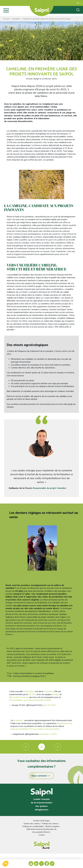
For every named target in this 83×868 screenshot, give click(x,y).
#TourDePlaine (16, 700)
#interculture (29, 691)
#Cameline (49, 691)
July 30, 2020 (49, 705)
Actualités (16, 19)
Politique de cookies (50, 824)
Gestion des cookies (32, 824)
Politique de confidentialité (33, 826)
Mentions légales (52, 826)
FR (78, 3)
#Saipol (56, 694)
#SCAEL (32, 694)
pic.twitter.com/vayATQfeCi (47, 729)
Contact (42, 835)
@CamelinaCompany (19, 697)
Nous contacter (39, 776)
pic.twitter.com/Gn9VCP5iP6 (37, 700)
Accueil (6, 19)
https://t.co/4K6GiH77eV (22, 729)
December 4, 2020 (48, 734)
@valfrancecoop (64, 723)
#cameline (18, 720)
